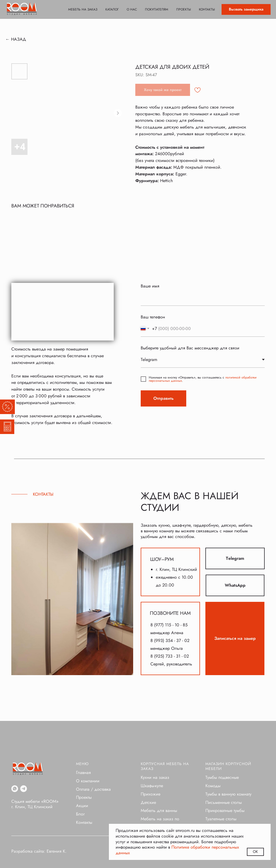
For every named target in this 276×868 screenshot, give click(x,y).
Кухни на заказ (155, 777)
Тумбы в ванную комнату (228, 794)
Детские (148, 802)
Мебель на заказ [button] (83, 9)
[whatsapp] (15, 789)
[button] (246, 9)
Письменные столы (224, 802)
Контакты (207, 9)
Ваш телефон (153, 317)
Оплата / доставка (93, 789)
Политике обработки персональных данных (177, 850)
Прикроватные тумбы (225, 810)
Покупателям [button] (157, 9)
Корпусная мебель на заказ (165, 766)
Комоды (213, 786)
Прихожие (151, 794)
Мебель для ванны (159, 810)
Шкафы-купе (152, 786)
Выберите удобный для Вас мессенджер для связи (190, 348)
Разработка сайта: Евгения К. (39, 851)
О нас (132, 9)
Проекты (184, 9)
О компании (88, 781)
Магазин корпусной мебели (228, 766)
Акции (82, 806)
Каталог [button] (112, 9)
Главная (83, 772)
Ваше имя (150, 286)
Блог (80, 814)
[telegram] (24, 789)
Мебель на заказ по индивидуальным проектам (167, 822)
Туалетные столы (221, 819)
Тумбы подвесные (222, 777)
